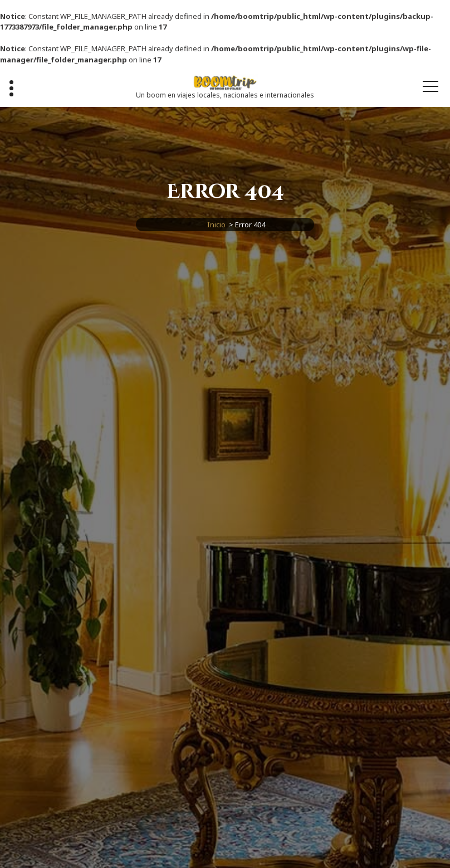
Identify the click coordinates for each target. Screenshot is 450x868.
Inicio (216, 225)
